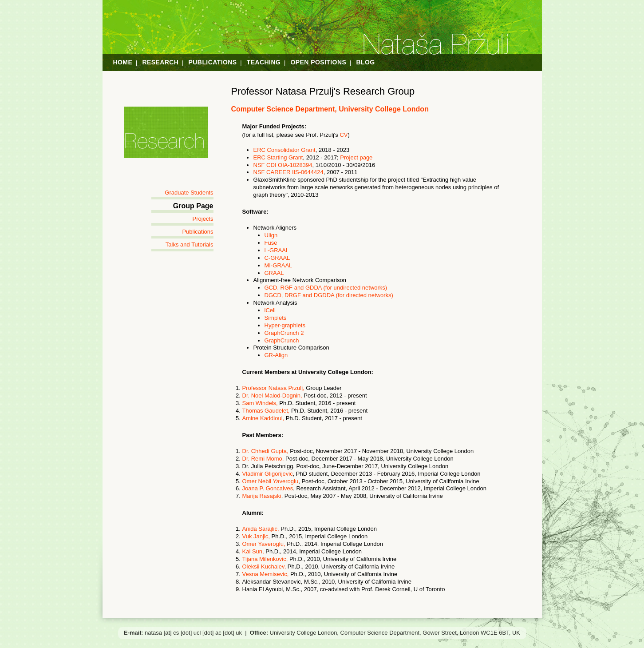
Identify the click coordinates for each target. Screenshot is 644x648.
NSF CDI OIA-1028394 (283, 165)
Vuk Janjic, (256, 536)
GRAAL (274, 273)
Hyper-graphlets (285, 325)
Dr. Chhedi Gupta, (265, 451)
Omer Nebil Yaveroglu (271, 481)
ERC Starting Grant (278, 157)
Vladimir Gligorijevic (268, 474)
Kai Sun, (253, 551)
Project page (356, 157)
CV (344, 135)
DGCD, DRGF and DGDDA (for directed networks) (329, 295)
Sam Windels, (260, 403)
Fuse (271, 243)
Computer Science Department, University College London (330, 109)
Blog (365, 62)
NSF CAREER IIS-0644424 (288, 172)
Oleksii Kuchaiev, (265, 567)
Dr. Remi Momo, (263, 459)
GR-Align (276, 355)
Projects (203, 219)
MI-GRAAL (279, 265)
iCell (270, 310)
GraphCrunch (282, 340)
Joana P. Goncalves (268, 488)
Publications (213, 62)
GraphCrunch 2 (284, 333)
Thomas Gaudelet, (266, 411)
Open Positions (319, 62)
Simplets (276, 318)
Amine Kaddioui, (263, 418)
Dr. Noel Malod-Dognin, (272, 396)
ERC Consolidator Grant (284, 150)
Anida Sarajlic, (261, 529)
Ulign (271, 235)
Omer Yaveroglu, (265, 544)
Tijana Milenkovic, (266, 559)
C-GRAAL (277, 258)
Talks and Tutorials (190, 244)
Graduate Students (189, 193)
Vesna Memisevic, (266, 574)
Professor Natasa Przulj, (274, 388)
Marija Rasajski (262, 496)
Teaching (264, 62)
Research (160, 62)
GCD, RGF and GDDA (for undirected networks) (326, 288)
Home (123, 62)
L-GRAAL (277, 250)
